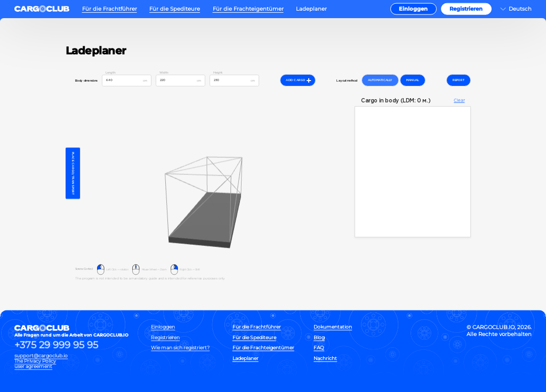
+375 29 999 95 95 (56, 346)
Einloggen (413, 9)
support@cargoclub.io (41, 355)
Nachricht (325, 358)
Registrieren (466, 9)
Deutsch (520, 9)
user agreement (33, 367)
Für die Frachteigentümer (248, 9)
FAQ (319, 348)
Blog (319, 337)
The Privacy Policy (35, 361)
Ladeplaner (311, 9)
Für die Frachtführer (110, 9)
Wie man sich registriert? (180, 348)
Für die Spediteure (175, 9)
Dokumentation (333, 327)
